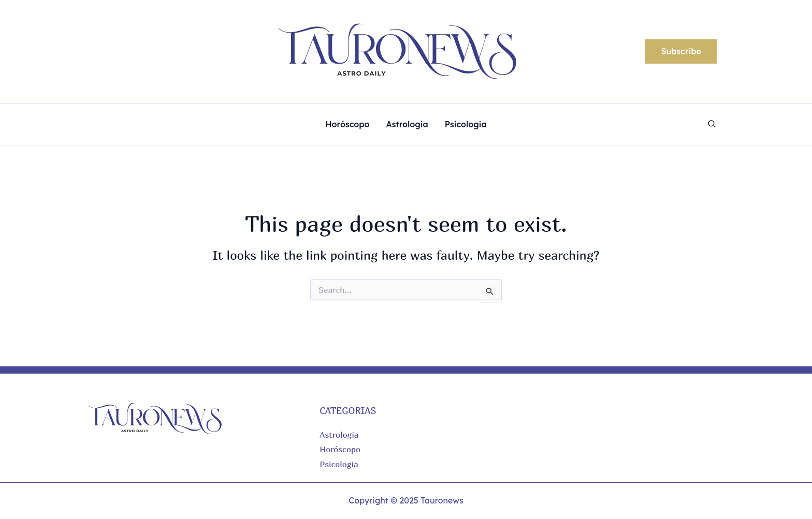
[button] (681, 52)
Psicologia (339, 464)
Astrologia (339, 435)
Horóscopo (340, 449)
